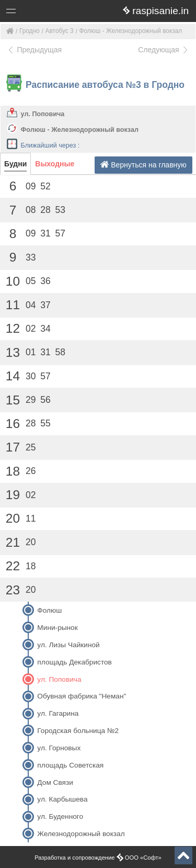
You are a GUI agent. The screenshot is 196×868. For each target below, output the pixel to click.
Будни (15, 164)
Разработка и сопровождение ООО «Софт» (98, 858)
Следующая (164, 50)
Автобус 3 (60, 31)
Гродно (30, 31)
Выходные (55, 164)
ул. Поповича (43, 114)
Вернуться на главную (143, 165)
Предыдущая (34, 50)
